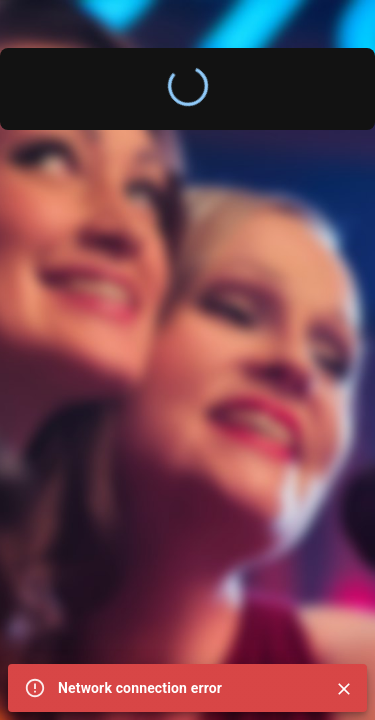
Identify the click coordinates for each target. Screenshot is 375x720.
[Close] (344, 689)
